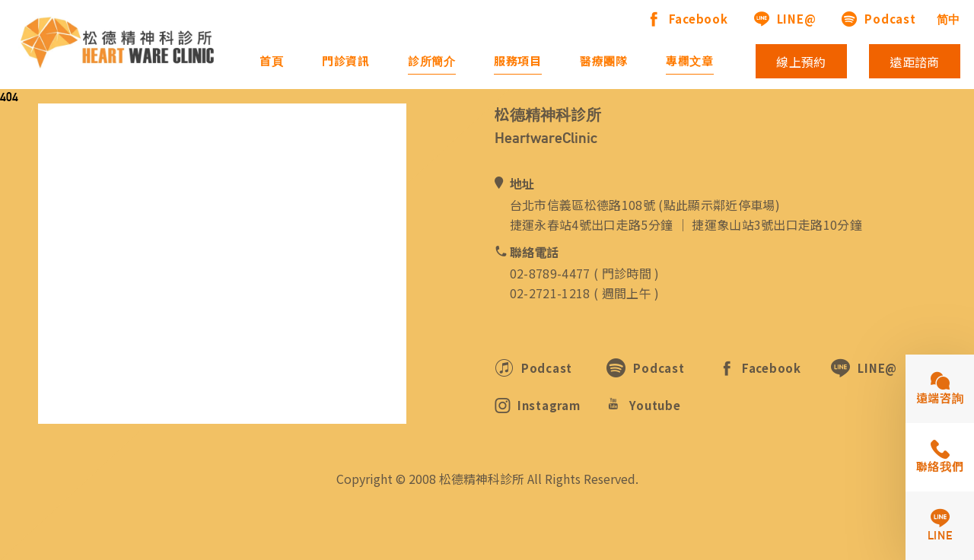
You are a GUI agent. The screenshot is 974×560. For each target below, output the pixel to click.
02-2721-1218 (550, 293)
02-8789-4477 (550, 273)
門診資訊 (346, 61)
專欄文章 (690, 61)
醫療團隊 (604, 61)
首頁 (272, 61)
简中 (949, 19)
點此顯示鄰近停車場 (719, 205)
